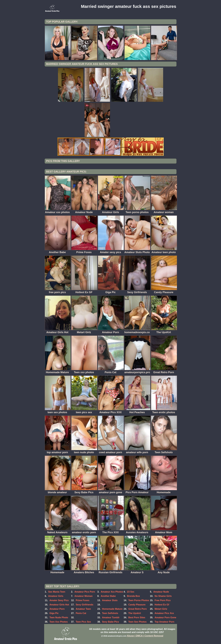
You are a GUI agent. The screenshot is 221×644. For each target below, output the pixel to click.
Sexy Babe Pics (110, 622)
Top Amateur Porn (164, 622)
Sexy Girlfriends (84, 605)
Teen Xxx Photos (59, 622)
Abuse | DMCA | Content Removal (145, 636)
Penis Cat (81, 613)
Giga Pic (54, 613)
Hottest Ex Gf (162, 605)
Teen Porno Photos (139, 600)
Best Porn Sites (137, 617)
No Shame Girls (163, 596)
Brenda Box (133, 596)
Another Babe (108, 596)
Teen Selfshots (110, 613)
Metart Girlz (161, 609)
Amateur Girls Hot (59, 605)
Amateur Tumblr (111, 617)
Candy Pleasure (137, 605)
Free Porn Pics (163, 600)
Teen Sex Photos (137, 622)
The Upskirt (135, 613)
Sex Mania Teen (57, 592)
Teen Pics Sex (83, 622)
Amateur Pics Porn (85, 592)
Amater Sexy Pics (59, 600)
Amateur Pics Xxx (164, 613)
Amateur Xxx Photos (112, 592)
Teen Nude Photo (59, 617)
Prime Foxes (82, 600)
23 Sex (131, 592)
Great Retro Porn (137, 609)
